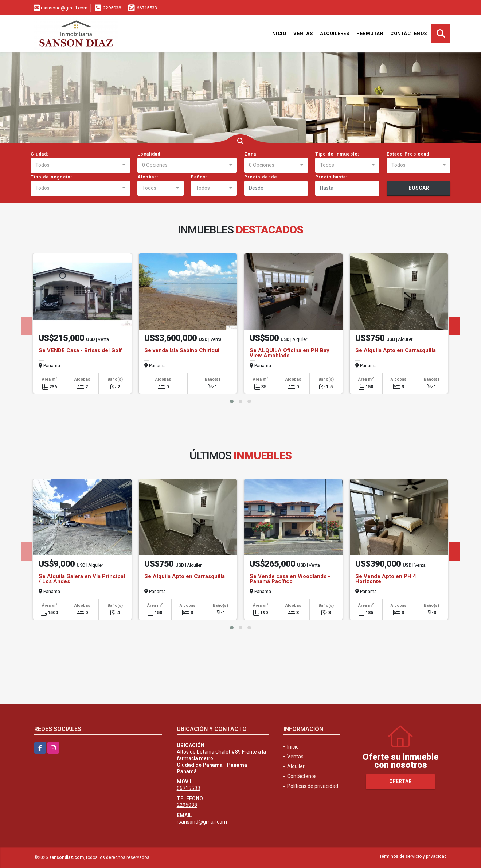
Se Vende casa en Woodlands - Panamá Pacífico (290, 579)
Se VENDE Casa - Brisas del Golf (80, 350)
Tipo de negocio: (51, 177)
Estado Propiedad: (409, 154)
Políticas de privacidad (313, 786)
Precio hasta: (331, 177)
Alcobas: (148, 177)
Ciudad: (40, 154)
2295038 (112, 8)
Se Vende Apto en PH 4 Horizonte (386, 579)
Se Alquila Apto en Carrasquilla (396, 350)
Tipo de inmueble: (337, 154)
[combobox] (80, 165)
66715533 (147, 8)
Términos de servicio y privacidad (413, 856)
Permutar (370, 33)
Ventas (303, 33)
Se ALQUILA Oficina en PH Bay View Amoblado (290, 353)
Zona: (251, 154)
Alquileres (335, 33)
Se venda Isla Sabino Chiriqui (182, 350)
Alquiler (296, 766)
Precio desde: (261, 177)
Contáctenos (409, 33)
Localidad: (150, 154)
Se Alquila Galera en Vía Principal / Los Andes (82, 579)
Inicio (278, 33)
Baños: (199, 177)
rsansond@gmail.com (202, 822)
